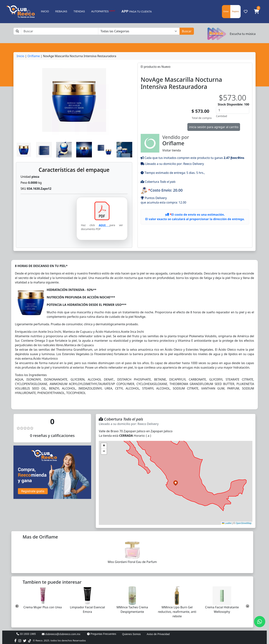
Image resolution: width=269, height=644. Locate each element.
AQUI (104, 225)
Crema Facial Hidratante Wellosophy (222, 609)
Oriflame (34, 56)
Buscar (187, 31)
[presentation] (17, 606)
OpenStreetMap (244, 523)
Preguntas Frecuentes (102, 634)
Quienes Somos (132, 634)
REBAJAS (61, 11)
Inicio (20, 56)
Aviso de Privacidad (158, 634)
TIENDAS (79, 11)
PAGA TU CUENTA (137, 11)
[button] (256, 12)
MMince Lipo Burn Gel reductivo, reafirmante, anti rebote (177, 612)
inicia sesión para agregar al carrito (214, 127)
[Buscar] (60, 31)
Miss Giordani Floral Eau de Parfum (132, 562)
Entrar (226, 11)
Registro (235, 11)
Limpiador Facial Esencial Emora (87, 609)
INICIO (45, 11)
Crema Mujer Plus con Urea (43, 607)
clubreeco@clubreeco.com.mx (61, 634)
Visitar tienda (195, 143)
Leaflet (227, 523)
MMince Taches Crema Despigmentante (132, 609)
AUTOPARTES (103, 11)
